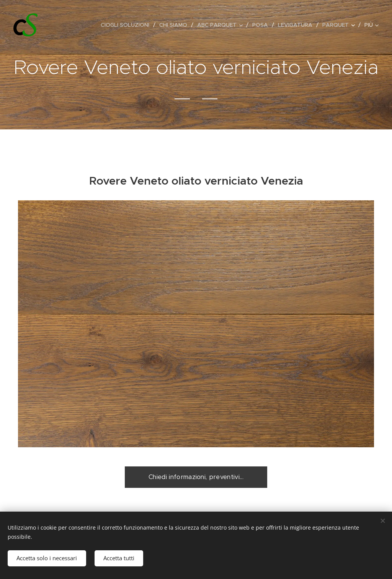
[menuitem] (127, 25)
